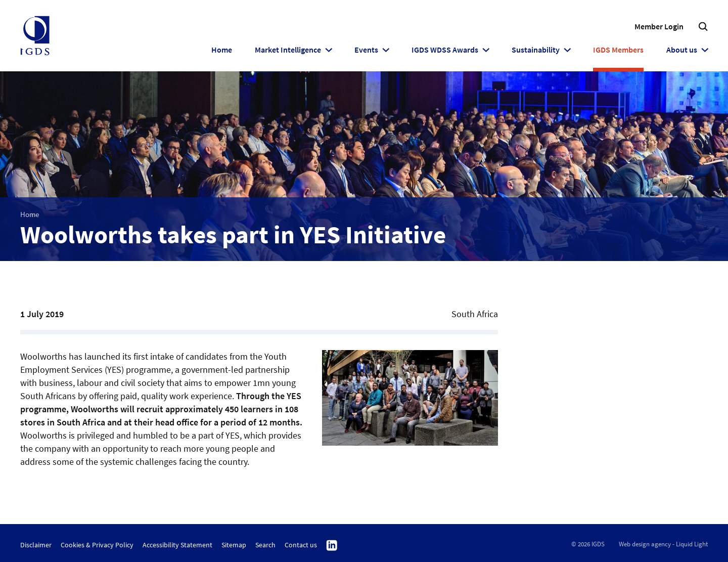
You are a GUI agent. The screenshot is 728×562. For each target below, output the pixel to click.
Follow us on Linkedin (332, 546)
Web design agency (645, 544)
